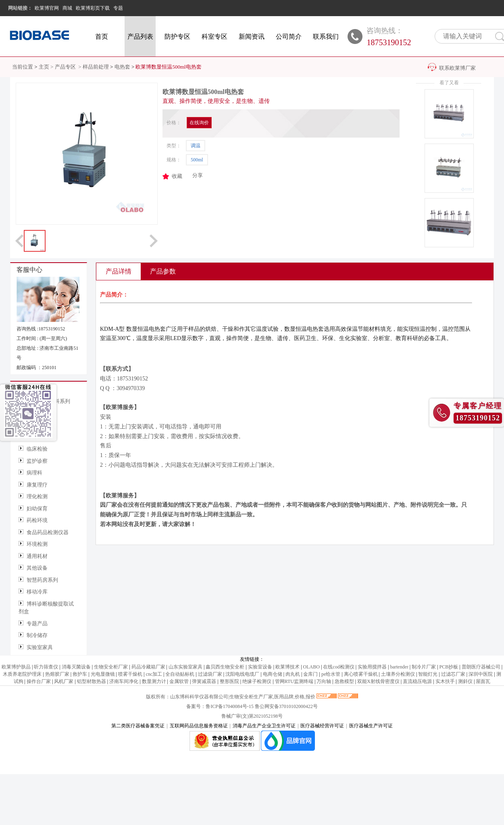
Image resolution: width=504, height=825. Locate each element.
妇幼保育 (37, 509)
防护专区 (177, 37)
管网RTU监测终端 (294, 681)
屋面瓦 (483, 681)
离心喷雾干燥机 (361, 674)
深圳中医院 (481, 674)
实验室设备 (260, 667)
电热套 (122, 67)
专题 (118, 8)
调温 (196, 146)
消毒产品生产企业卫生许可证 (264, 726)
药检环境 (37, 520)
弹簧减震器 (204, 681)
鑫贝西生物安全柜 (225, 667)
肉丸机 (293, 674)
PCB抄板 (449, 667)
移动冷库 (37, 592)
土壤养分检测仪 (398, 674)
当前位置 (23, 67)
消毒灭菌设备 (76, 667)
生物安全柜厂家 (111, 667)
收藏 (177, 176)
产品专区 (66, 67)
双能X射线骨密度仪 (378, 681)
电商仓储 (273, 674)
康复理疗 (37, 485)
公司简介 (289, 37)
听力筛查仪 (46, 667)
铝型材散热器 (92, 681)
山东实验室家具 (185, 667)
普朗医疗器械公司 (481, 667)
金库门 (310, 674)
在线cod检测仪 (338, 667)
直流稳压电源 (417, 681)
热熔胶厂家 (57, 674)
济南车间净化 (124, 681)
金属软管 (179, 681)
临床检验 (37, 449)
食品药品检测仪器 (48, 532)
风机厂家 (64, 681)
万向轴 (324, 681)
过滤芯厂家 (453, 674)
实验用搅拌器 (372, 667)
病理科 (34, 473)
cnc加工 (154, 674)
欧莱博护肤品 (16, 667)
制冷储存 (37, 635)
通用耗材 (37, 556)
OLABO (311, 667)
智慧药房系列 (42, 580)
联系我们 (326, 37)
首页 (102, 37)
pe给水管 (331, 674)
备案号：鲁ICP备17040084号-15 (221, 706)
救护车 (80, 674)
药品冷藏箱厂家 (148, 667)
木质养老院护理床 (22, 674)
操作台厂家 (39, 681)
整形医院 (229, 681)
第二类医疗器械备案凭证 (138, 726)
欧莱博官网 (47, 8)
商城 (67, 8)
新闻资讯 (252, 37)
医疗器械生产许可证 (371, 726)
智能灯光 (428, 674)
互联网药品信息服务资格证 (199, 726)
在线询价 (199, 123)
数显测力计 (154, 681)
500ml (197, 160)
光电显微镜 (103, 674)
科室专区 (215, 37)
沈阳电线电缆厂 (242, 674)
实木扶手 (445, 681)
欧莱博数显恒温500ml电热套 (168, 67)
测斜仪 (465, 681)
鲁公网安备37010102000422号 (286, 706)
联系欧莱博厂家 (457, 68)
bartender (399, 667)
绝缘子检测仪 (257, 681)
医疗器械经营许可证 (322, 726)
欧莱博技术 (287, 667)
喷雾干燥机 (130, 674)
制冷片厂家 (424, 667)
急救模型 (344, 681)
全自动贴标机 (180, 674)
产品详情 (119, 271)
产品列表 (140, 37)
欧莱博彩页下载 (93, 8)
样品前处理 (96, 67)
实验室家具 (40, 647)
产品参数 (163, 271)
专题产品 (37, 623)
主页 (44, 67)
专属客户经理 (478, 406)
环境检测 (37, 544)
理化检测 (37, 496)
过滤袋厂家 (210, 674)
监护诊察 (37, 461)
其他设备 (37, 568)
